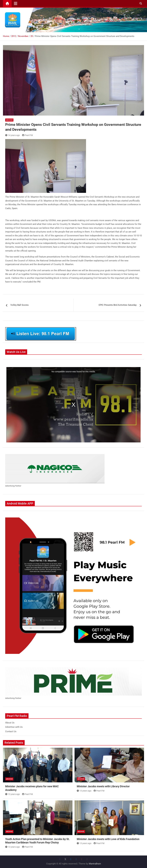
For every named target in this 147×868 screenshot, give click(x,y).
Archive (9, 120)
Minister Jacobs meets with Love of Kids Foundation (108, 839)
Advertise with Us (14, 727)
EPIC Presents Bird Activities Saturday (118, 305)
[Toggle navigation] (16, 3)
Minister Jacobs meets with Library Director (103, 786)
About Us (10, 723)
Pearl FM (28, 135)
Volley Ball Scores (20, 305)
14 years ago (13, 135)
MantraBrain (95, 864)
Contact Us (11, 731)
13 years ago (13, 794)
